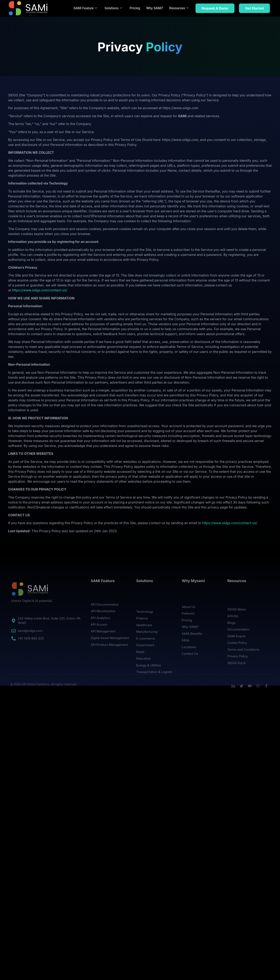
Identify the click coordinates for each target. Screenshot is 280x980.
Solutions (113, 8)
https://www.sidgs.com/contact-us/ (40, 290)
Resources (179, 8)
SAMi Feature (85, 8)
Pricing (135, 8)
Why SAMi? (155, 8)
